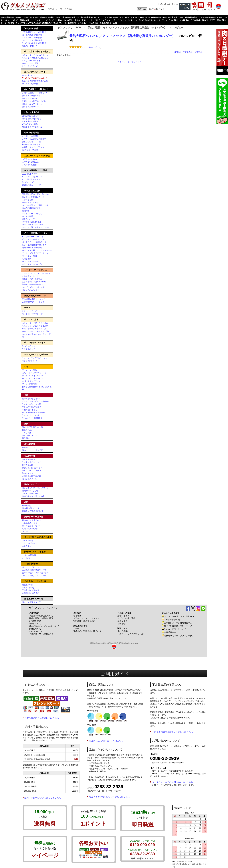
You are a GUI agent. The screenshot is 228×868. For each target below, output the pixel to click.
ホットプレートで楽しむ (32, 214)
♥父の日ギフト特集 (30, 124)
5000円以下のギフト (31, 174)
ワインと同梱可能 (29, 384)
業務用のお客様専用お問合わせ (87, 631)
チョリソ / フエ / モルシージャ (35, 358)
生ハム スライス (29, 346)
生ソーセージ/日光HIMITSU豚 (34, 282)
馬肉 (219, 20)
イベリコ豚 (27, 433)
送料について (35, 624)
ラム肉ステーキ (28, 459)
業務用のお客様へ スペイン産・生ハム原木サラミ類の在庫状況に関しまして (72, 18)
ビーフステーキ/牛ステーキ (33, 239)
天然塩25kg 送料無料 (31, 593)
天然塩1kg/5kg (28, 588)
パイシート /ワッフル (31, 567)
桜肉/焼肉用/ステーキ (31, 508)
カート (194, 9)
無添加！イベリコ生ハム (32, 127)
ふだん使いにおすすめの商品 (132, 18)
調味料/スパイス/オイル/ (52, 23)
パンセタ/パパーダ (30, 361)
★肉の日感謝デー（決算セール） (36, 93)
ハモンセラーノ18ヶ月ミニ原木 (35, 323)
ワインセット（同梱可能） (33, 40)
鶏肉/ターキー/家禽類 (34, 517)
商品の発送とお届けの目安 (41, 618)
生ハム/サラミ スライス (100, 20)
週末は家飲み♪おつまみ (32, 119)
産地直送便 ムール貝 (108, 23)
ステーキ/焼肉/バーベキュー (210, 18)
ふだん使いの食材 (29, 165)
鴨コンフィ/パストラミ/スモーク (35, 488)
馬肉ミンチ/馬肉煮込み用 (32, 511)
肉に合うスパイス (29, 479)
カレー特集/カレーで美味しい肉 (35, 205)
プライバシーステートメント (86, 618)
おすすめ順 (187, 52)
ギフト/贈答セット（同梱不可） (35, 32)
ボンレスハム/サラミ (31, 290)
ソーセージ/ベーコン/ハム (36, 270)
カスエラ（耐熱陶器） (31, 84)
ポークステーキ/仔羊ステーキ (34, 242)
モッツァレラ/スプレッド (32, 314)
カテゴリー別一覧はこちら (129, 62)
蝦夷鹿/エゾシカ (29, 448)
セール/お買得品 (111, 18)
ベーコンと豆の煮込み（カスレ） (36, 227)
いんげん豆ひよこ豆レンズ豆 (34, 576)
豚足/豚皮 (26, 438)
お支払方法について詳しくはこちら (42, 718)
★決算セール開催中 (30, 136)
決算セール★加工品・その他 (34, 101)
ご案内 (76, 628)
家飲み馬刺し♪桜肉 (30, 121)
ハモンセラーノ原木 (30, 63)
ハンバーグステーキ (30, 261)
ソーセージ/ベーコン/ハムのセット (36, 273)
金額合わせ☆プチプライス (33, 147)
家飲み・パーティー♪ (31, 219)
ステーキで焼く (28, 200)
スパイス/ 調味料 (29, 555)
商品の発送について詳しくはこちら (106, 741)
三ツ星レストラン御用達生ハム (177, 623)
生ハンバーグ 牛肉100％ (32, 418)
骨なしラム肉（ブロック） (33, 468)
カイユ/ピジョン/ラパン (32, 526)
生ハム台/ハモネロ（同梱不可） (35, 43)
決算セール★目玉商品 (31, 96)
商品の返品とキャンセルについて (44, 626)
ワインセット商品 (29, 370)
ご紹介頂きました (171, 620)
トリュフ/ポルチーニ (31, 543)
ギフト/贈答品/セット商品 (156, 18)
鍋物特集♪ (26, 211)
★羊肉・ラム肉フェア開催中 (34, 139)
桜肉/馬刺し (27, 506)
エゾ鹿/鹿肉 (184, 20)
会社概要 (77, 616)
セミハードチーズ (29, 311)
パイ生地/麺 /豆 (70, 23)
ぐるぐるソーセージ (30, 276)
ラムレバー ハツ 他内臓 (32, 471)
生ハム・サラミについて (174, 629)
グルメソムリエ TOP (69, 28)
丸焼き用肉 (27, 259)
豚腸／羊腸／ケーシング (30, 20)
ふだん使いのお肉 (29, 159)
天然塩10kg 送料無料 (31, 590)
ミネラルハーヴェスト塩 (88, 23)
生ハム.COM (123, 631)
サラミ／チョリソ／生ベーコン (125, 20)
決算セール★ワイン (30, 107)
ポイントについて (37, 631)
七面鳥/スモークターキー (32, 523)
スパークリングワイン (31, 381)
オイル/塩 (26, 558)
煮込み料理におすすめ (31, 208)
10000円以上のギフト (31, 179)
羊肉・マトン (28, 473)
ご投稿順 (198, 52)
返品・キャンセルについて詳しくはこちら (109, 797)
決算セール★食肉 (29, 98)
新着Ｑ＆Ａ (122, 621)
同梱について (35, 629)
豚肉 (176, 20)
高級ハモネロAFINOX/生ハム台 (35, 81)
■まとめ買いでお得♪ (30, 150)
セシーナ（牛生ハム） (31, 66)
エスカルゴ (27, 546)
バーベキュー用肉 (29, 256)
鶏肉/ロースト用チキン (31, 520)
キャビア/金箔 (28, 541)
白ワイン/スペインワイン (32, 378)
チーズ (45, 20)
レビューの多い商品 (126, 618)
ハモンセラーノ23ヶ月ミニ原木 (35, 326)
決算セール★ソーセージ (32, 104)
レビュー (178, 28)
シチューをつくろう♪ (31, 202)
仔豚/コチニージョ (30, 436)
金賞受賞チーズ (170, 632)
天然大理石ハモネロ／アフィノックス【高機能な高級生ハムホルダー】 (127, 28)
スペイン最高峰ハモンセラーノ (177, 626)
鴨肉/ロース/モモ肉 (30, 491)
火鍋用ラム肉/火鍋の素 (31, 476)
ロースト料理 (28, 216)
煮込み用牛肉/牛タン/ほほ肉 (34, 413)
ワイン (165, 20)
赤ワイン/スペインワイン (32, 376)
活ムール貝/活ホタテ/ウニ (33, 602)
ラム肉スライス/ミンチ (31, 462)
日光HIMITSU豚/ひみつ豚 (33, 427)
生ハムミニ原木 (55, 20)
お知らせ (121, 624)
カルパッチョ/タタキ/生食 (33, 225)
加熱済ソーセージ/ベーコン (33, 284)
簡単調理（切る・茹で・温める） (36, 194)
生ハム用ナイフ (28, 75)
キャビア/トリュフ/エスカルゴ (28, 23)
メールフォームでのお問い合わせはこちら (172, 782)
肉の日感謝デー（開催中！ (12, 18)
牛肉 (171, 20)
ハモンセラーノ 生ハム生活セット (36, 55)
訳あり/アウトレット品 (31, 142)
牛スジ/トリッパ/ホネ (31, 415)
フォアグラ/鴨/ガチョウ (32, 494)
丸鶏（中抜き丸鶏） (30, 529)
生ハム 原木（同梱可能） (32, 38)
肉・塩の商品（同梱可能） (33, 35)
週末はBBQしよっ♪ (30, 116)
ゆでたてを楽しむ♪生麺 (32, 222)
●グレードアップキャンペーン (35, 373)
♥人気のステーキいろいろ (33, 237)
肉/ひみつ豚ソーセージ (31, 185)
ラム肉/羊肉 (195, 20)
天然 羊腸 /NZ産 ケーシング (33, 299)
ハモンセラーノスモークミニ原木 (36, 331)
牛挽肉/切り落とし (30, 410)
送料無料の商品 (191, 18)
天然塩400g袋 (28, 585)
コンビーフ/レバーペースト (33, 287)
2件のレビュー (94, 47)
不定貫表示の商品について (41, 616)
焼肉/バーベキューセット (32, 248)
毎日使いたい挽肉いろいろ (33, 197)
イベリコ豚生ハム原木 (31, 61)
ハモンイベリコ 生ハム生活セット (36, 58)
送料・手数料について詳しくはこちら (43, 798)
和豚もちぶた (28, 430)
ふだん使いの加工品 (30, 162)
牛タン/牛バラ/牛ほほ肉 (32, 407)
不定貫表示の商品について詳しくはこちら (172, 732)
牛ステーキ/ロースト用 (31, 404)
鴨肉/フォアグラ (209, 20)
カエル (25, 531)
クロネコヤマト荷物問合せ (41, 634)
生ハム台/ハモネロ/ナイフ (150, 20)
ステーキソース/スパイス (32, 264)
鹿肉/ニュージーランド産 (32, 450)
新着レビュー (123, 616)
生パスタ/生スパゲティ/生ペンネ (35, 573)
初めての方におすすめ (31, 144)
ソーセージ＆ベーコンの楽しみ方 (178, 616)
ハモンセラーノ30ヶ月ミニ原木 (35, 329)
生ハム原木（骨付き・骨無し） (76, 20)
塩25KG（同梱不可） (31, 46)
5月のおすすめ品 (31, 18)
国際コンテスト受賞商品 (32, 279)
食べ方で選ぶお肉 (175, 18)
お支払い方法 (35, 621)
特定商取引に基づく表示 (84, 621)
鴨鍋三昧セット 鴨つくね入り (34, 496)
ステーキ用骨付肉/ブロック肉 (34, 245)
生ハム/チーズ (28, 182)
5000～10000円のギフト (32, 177)
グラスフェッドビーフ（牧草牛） (36, 401)
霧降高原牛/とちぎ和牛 (31, 399)
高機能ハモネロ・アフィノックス (178, 636)
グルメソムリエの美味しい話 (130, 634)
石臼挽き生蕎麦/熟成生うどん (34, 570)
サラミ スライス (29, 349)
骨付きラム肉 (28, 465)
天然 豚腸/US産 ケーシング (33, 302)
